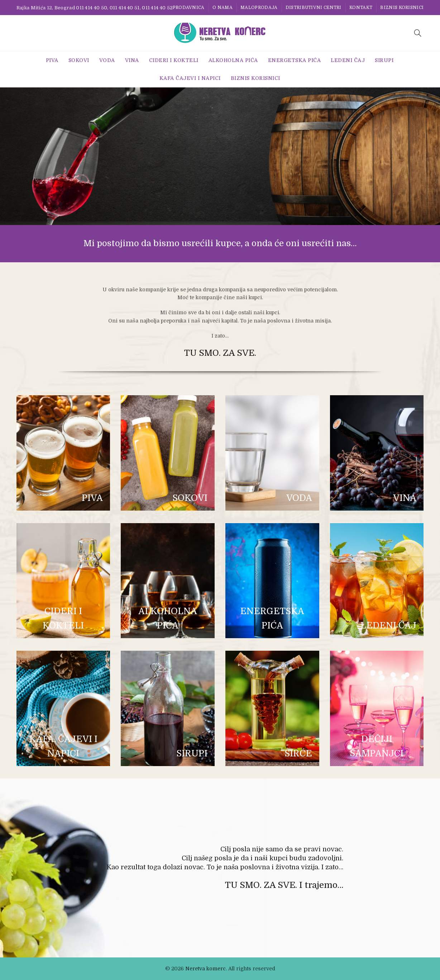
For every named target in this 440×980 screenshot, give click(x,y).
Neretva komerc (205, 969)
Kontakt (361, 8)
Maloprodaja (259, 8)
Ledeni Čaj (348, 60)
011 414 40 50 (92, 8)
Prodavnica (189, 8)
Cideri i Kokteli (174, 60)
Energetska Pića (295, 60)
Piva (52, 60)
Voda (107, 60)
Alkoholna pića (233, 60)
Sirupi (384, 60)
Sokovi (79, 60)
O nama (223, 8)
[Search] (418, 33)
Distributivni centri (314, 8)
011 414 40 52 (157, 8)
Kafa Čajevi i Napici (190, 78)
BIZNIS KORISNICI (402, 8)
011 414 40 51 (125, 8)
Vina (132, 60)
